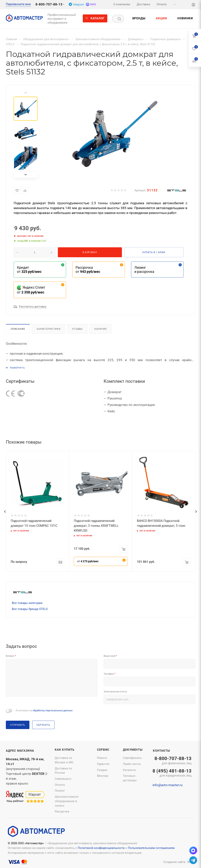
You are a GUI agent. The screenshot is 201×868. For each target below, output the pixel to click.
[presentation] (5, 512)
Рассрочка (62, 811)
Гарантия (103, 764)
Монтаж (103, 776)
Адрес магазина (20, 751)
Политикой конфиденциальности (101, 848)
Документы (133, 750)
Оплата (60, 785)
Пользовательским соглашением (151, 848)
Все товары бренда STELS (30, 609)
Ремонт (102, 758)
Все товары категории (27, 603)
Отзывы (77, 329)
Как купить (65, 750)
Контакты (161, 751)
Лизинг (60, 791)
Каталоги (129, 770)
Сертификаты (132, 758)
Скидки (102, 770)
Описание (18, 329)
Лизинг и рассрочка (144, 270)
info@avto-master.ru (167, 785)
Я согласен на (44, 710)
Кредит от (29, 270)
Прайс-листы (132, 764)
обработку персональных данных (53, 710)
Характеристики (48, 329)
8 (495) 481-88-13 (172, 773)
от (88, 561)
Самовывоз (63, 779)
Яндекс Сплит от (31, 290)
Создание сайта (174, 862)
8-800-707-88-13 (49, 4)
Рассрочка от (88, 270)
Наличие (101, 329)
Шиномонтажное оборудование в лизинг (67, 801)
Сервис (103, 750)
